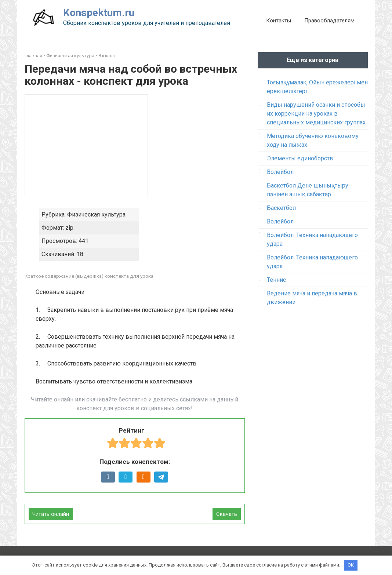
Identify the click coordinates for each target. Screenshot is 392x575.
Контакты (279, 21)
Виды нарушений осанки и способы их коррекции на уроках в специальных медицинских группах (316, 114)
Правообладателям (329, 21)
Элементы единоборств (300, 158)
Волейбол (280, 172)
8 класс (107, 56)
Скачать (227, 514)
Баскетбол (281, 208)
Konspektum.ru (99, 13)
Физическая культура (70, 56)
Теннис (276, 280)
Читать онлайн (51, 514)
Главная (33, 56)
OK (351, 565)
